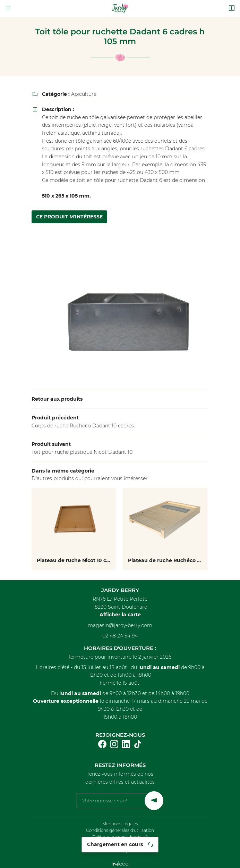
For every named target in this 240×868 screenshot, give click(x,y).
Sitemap (120, 847)
